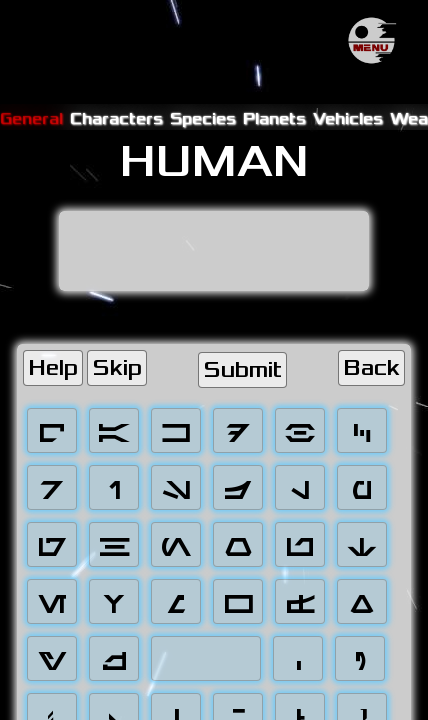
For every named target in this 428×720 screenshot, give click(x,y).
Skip (117, 368)
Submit (242, 370)
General (31, 118)
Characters (116, 118)
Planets (274, 118)
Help (53, 368)
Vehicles (348, 118)
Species (203, 118)
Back (371, 368)
